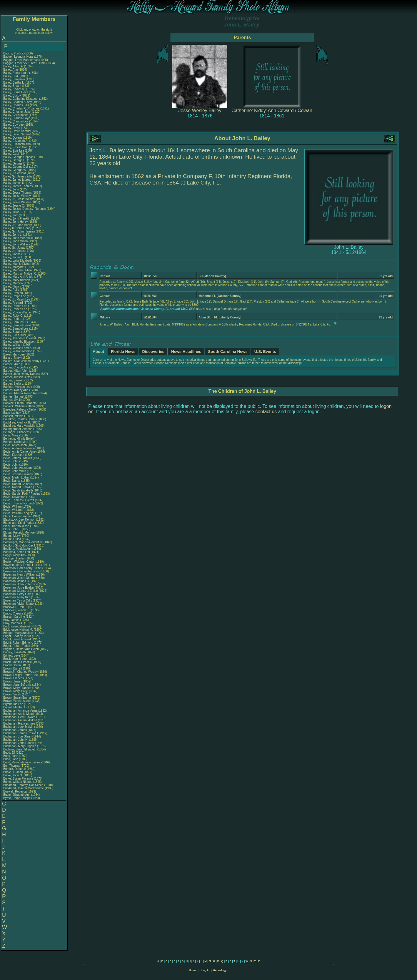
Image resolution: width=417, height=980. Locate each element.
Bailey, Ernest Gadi (16, 147)
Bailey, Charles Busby (17, 102)
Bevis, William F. (14, 510)
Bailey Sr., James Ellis (18, 176)
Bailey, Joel (11, 215)
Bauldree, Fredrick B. (17, 422)
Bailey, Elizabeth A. (16, 141)
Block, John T (12, 529)
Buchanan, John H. (16, 740)
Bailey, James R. (14, 183)
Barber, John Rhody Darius (21, 374)
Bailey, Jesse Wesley (17, 196)
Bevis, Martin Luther (16, 477)
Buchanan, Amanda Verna (20, 711)
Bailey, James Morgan (18, 180)
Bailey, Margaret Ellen (17, 270)
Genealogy (220, 970)
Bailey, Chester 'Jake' (17, 112)
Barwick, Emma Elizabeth (20, 403)
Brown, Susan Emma (17, 698)
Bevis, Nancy (12, 481)
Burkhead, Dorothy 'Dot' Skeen (23, 785)
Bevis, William (13, 507)
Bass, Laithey (12, 413)
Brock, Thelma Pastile (17, 662)
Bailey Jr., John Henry (17, 225)
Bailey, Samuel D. (15, 322)
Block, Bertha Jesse (16, 526)
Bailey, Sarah (12, 332)
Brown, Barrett (13, 668)
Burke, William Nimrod (18, 782)
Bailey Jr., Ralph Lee (17, 299)
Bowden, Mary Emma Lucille (22, 565)
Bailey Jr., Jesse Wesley (19, 199)
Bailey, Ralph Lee (15, 296)
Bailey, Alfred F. (13, 66)
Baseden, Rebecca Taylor (20, 410)
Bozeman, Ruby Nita (17, 597)
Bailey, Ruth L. (13, 319)
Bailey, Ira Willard (15, 173)
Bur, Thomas (12, 766)
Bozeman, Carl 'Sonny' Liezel (22, 568)
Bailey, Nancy (12, 286)
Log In (205, 970)
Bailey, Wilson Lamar (17, 348)
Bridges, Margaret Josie (19, 633)
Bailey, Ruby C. (13, 316)
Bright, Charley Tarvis (17, 636)
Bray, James (12, 620)
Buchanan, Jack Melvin (18, 727)
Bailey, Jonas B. (14, 257)
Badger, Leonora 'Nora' (19, 57)
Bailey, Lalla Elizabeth (17, 261)
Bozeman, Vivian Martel (19, 604)
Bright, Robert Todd (16, 646)
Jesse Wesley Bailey (200, 111)
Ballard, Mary (12, 358)
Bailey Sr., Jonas (15, 248)
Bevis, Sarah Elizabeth (18, 490)
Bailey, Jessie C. (14, 206)
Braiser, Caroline (15, 617)
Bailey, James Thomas (18, 186)
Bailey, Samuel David (17, 325)
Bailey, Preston (13, 293)
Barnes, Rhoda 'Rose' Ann (20, 393)
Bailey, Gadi (11, 154)
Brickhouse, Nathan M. (18, 630)
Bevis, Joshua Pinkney (18, 474)
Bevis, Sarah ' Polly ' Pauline (22, 494)
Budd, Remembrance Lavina (22, 762)
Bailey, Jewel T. (13, 212)
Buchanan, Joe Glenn (17, 736)
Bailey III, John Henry (17, 228)
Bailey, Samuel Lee (16, 329)
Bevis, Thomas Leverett (19, 500)
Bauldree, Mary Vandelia (19, 426)
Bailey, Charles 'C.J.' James (21, 108)
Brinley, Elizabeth (15, 652)
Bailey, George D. (15, 160)
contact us (266, 412)
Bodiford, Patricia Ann (17, 549)
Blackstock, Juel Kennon (19, 520)
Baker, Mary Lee (14, 354)
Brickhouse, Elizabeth (18, 626)
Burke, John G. (13, 775)
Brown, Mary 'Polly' (16, 691)
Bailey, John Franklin (17, 219)
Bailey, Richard (13, 303)
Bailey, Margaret (14, 267)
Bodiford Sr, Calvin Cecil (19, 545)
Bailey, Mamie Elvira (16, 264)
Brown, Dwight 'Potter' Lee (20, 675)
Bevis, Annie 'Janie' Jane (19, 452)
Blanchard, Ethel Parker (19, 523)
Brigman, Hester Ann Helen (21, 649)
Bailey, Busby (12, 95)
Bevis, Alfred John (15, 445)
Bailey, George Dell (16, 167)
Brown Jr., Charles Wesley (20, 672)
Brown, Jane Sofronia (17, 685)
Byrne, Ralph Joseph (17, 798)
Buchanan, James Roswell (21, 733)
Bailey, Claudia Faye (17, 118)
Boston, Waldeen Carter (19, 562)
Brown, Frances (14, 678)
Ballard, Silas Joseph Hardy (21, 361)
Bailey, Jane (12, 189)
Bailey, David (12, 128)
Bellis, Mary (11, 435)
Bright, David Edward (17, 639)
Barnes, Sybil (12, 400)
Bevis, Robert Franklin (18, 487)
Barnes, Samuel (14, 397)
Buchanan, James (15, 730)
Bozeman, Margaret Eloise (21, 591)
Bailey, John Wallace (17, 244)
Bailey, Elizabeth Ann (17, 144)
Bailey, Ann (11, 70)
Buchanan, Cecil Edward (19, 717)
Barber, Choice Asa (16, 367)
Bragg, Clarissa (14, 613)
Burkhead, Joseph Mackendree (24, 788)
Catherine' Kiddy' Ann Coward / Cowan (272, 111)
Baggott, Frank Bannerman (21, 60)
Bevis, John (11, 461)
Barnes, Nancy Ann (16, 390)
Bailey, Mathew (14, 283)
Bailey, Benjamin (15, 79)
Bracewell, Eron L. (15, 607)
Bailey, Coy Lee (13, 125)
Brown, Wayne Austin (17, 701)
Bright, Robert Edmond (18, 643)
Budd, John (11, 756)
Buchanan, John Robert (19, 743)
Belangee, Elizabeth (17, 432)
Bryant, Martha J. (14, 707)
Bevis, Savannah (15, 497)
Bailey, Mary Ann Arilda (18, 277)
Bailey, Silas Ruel (15, 335)
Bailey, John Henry (15, 222)
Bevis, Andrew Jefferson (19, 448)
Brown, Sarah (12, 694)
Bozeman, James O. (17, 581)
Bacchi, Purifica (14, 53)
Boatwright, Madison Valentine (23, 542)
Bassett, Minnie (14, 416)
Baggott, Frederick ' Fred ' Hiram (24, 63)
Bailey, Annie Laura (16, 73)
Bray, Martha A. (13, 623)
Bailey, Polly (12, 290)
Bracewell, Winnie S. (17, 610)
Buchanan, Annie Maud (18, 714)
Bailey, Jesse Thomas (17, 193)
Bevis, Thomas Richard (18, 503)
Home (192, 970)
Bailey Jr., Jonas (14, 251)
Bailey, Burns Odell (16, 92)
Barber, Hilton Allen (16, 371)
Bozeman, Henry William (19, 575)
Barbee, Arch (12, 364)
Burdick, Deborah (15, 769)
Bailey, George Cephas (18, 157)
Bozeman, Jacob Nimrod (19, 578)
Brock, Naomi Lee (15, 659)
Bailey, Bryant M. (14, 89)
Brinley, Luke (12, 656)
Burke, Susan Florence (18, 779)
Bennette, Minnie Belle (18, 439)
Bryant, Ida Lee (13, 704)
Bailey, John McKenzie (18, 238)
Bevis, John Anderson (17, 468)
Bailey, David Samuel (17, 131)
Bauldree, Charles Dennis (20, 419)
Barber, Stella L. (14, 384)
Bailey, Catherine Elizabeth (21, 99)
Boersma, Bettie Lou (17, 552)
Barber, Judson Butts (17, 377)
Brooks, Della (12, 665)
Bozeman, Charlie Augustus (21, 571)
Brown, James (13, 681)
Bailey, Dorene (13, 138)
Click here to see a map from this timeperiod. (218, 309)
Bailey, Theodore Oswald (20, 338)
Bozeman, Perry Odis (17, 594)
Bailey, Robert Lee (15, 306)
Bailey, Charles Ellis (16, 105)
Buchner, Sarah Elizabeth (20, 749)
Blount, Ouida (12, 539)
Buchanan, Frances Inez (19, 724)
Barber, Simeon (14, 380)
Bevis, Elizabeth (14, 455)
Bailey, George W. (15, 170)
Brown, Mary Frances (17, 688)
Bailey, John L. (13, 235)
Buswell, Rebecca (15, 792)
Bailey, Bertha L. (14, 83)
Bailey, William (13, 345)
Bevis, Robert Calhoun (18, 484)
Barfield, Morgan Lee (17, 387)
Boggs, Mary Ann (14, 555)
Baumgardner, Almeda (18, 429)
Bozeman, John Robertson (21, 584)
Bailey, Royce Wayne (17, 312)
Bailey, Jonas (12, 254)
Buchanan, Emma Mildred (20, 720)
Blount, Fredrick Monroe (19, 533)
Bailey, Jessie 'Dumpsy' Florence (25, 209)
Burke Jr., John (13, 772)
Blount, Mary (12, 536)
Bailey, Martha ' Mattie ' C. (20, 274)
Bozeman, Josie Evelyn (19, 588)
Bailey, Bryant (13, 86)
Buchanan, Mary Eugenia (20, 746)
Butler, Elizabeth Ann (17, 795)
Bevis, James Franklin (18, 458)
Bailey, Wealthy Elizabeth (20, 342)
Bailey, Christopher (16, 115)
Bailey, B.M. (11, 76)
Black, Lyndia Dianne (17, 516)
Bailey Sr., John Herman (19, 231)
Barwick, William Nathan (19, 406)
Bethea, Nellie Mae (16, 442)
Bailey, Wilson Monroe (18, 351)
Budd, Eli (10, 753)
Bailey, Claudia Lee (16, 121)
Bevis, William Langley (18, 513)
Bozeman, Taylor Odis (18, 601)
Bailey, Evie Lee (14, 151)
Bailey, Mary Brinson (17, 280)
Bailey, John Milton (15, 241)
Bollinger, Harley (14, 558)
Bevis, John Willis (15, 471)
